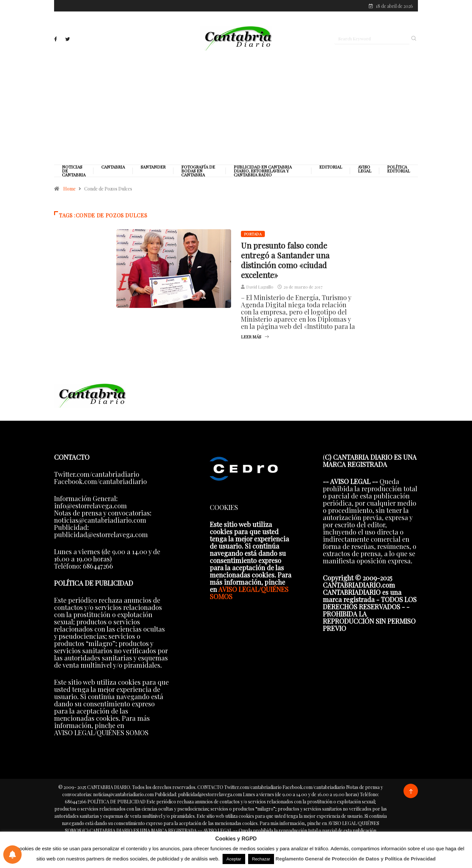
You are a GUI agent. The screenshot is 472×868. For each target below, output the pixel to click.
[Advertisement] (236, 107)
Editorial (331, 167)
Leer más (255, 337)
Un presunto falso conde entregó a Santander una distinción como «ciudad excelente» (285, 260)
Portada (253, 234)
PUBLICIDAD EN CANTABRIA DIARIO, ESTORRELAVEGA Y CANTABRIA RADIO (263, 171)
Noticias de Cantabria (74, 171)
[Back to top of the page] (411, 792)
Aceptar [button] (234, 859)
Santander (153, 167)
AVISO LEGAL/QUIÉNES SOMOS (249, 593)
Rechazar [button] (261, 859)
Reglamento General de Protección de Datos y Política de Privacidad (356, 859)
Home (69, 189)
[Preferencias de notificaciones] (12, 855)
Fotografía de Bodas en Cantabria (198, 171)
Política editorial (399, 169)
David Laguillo (260, 287)
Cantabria (113, 167)
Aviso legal (365, 169)
